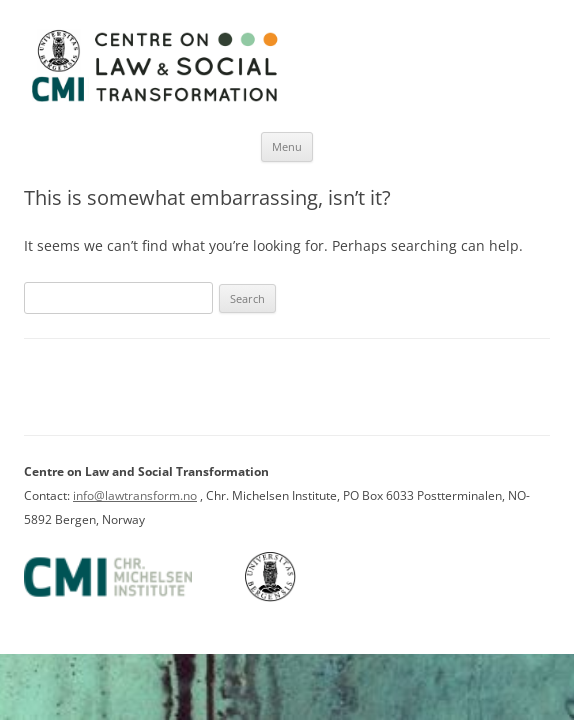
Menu (287, 146)
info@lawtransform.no (135, 495)
